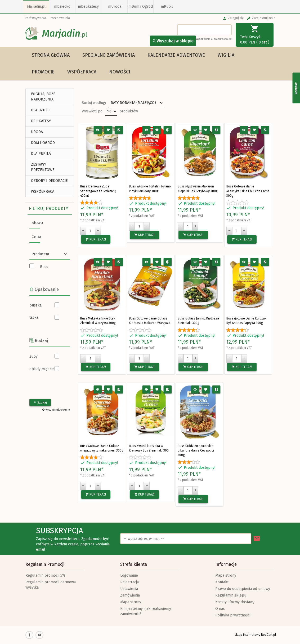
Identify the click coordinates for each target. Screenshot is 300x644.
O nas (220, 609)
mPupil (167, 6)
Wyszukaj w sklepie (173, 41)
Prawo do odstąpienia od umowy (243, 589)
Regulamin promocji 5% (45, 575)
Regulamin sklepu (231, 595)
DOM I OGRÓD (43, 143)
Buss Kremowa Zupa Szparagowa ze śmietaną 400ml (98, 191)
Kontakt (222, 582)
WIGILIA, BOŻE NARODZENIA (43, 97)
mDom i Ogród (141, 6)
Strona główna (51, 55)
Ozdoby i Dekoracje (49, 181)
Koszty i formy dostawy (235, 602)
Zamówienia (130, 595)
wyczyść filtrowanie (56, 410)
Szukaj (40, 402)
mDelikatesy (88, 6)
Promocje (43, 72)
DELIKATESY (41, 121)
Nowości (120, 72)
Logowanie (129, 575)
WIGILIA (226, 55)
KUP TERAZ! (96, 239)
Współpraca (82, 72)
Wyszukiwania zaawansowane (214, 39)
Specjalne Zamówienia (109, 55)
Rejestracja (129, 582)
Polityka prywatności (233, 615)
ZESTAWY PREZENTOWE (43, 167)
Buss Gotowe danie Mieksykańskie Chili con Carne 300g (248, 191)
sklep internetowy (247, 635)
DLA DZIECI (40, 110)
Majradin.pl (36, 6)
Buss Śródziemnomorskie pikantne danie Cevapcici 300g (196, 450)
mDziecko (62, 6)
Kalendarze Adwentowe (176, 55)
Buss (44, 267)
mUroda (115, 6)
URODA (37, 132)
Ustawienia (129, 589)
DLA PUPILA (41, 154)
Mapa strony (131, 602)
